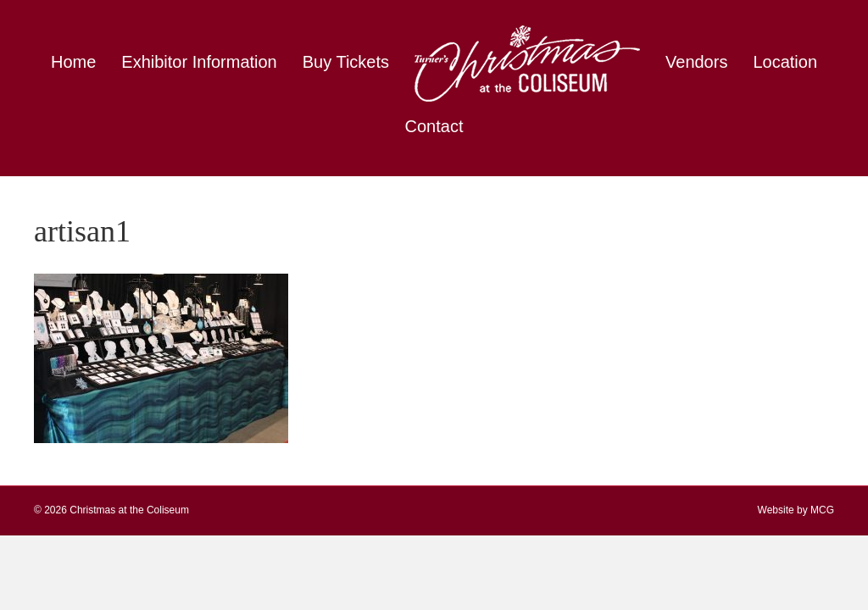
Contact (434, 126)
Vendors (696, 62)
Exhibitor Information (199, 62)
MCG (822, 510)
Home (73, 62)
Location (785, 62)
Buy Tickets (346, 62)
